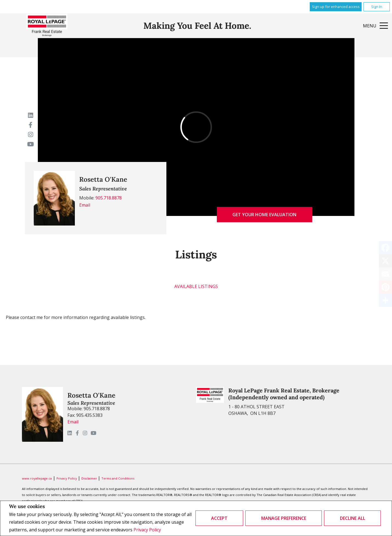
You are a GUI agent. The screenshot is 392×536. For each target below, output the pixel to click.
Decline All (353, 518)
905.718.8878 (109, 198)
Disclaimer (90, 478)
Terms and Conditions (118, 478)
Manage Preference (284, 518)
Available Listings (196, 286)
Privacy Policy (147, 530)
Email (85, 205)
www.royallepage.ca (37, 478)
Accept (219, 518)
